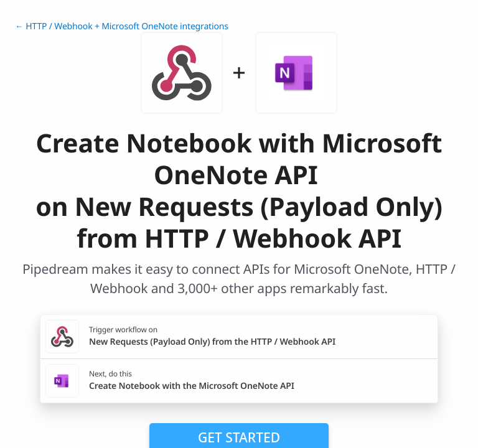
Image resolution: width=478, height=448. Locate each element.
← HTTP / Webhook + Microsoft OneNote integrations (122, 26)
